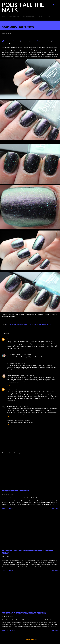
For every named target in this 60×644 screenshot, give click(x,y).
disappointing (21, 324)
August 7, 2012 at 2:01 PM (18, 363)
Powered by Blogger (30, 640)
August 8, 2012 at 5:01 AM (20, 406)
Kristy (8, 389)
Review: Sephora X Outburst (15, 491)
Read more (55, 508)
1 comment (10, 508)
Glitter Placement (14, 16)
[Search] (53, 3)
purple (49, 324)
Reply (9, 351)
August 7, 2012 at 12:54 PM (23, 355)
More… (48, 16)
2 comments (11, 571)
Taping (40, 16)
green (36, 324)
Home (4, 16)
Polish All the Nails (23, 7)
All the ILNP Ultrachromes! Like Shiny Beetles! (24, 613)
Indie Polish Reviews (29, 16)
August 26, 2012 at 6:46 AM (22, 420)
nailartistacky (11, 355)
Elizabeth (9, 406)
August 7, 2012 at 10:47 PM (19, 389)
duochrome (30, 324)
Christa (9, 339)
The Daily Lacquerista (13, 375)
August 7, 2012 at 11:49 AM (20, 339)
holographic (43, 324)
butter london (11, 324)
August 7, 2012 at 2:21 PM (27, 375)
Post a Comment (12, 630)
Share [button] (4, 327)
